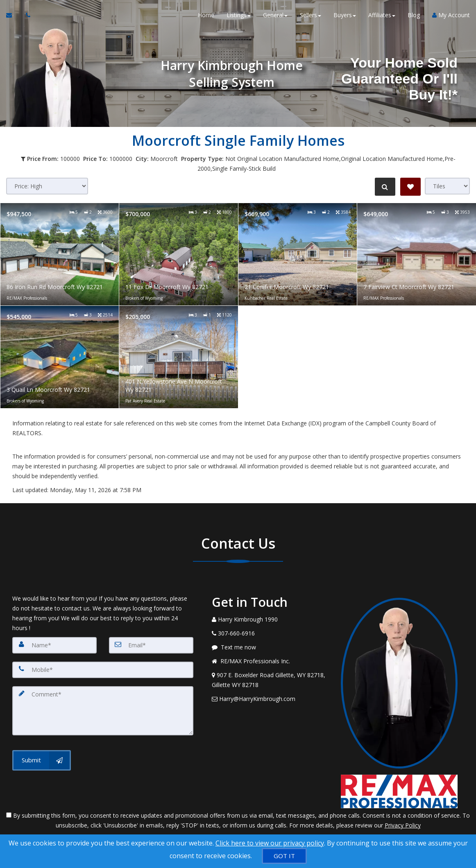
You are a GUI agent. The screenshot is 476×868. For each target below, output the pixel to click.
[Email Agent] (13, 16)
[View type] (447, 186)
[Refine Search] (384, 187)
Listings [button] (239, 16)
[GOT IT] (284, 856)
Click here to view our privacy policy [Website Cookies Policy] (270, 843)
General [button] (275, 16)
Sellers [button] (311, 16)
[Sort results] (47, 186)
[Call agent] (26, 16)
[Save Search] (410, 187)
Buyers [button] (345, 16)
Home (206, 16)
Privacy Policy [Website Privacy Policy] (403, 825)
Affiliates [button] (382, 16)
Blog (414, 16)
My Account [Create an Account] (451, 16)
